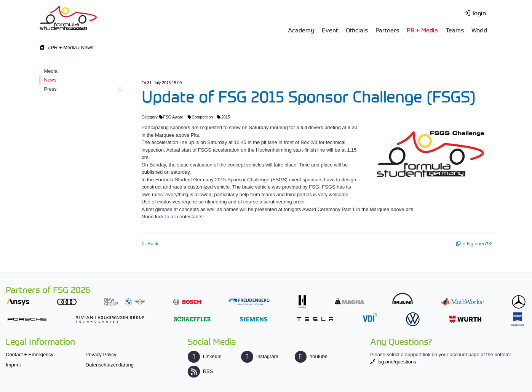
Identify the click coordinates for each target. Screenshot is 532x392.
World (479, 30)
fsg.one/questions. (398, 362)
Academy (301, 30)
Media (51, 71)
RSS (200, 371)
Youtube (311, 356)
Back (153, 244)
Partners (387, 30)
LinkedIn (204, 356)
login (479, 13)
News (87, 47)
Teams (455, 30)
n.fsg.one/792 (478, 244)
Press (82, 89)
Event (330, 30)
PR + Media (422, 30)
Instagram (260, 356)
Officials (357, 30)
